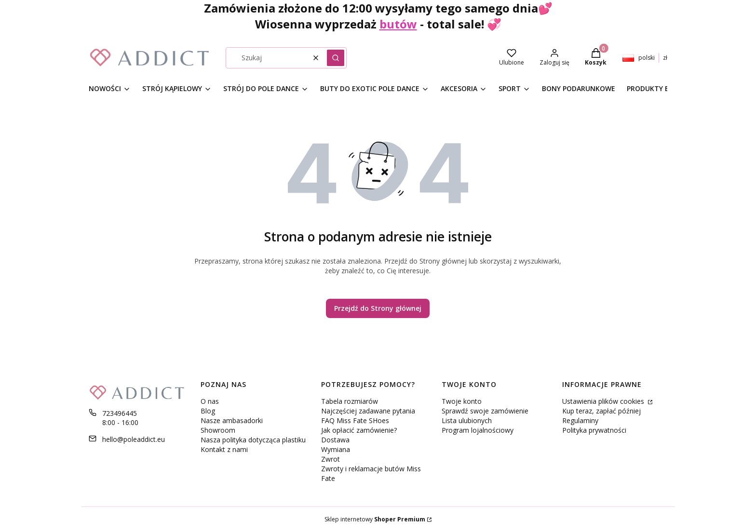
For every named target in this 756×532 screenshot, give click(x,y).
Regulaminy (580, 420)
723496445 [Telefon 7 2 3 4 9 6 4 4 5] (120, 413)
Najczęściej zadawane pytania (368, 411)
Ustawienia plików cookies (604, 401)
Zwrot (331, 459)
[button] (336, 58)
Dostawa (335, 440)
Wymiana (336, 449)
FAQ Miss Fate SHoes (355, 420)
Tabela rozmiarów (350, 401)
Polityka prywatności (594, 430)
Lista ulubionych (467, 420)
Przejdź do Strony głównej (378, 308)
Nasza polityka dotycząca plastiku (253, 440)
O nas (210, 401)
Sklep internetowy (375, 519)
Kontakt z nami (224, 449)
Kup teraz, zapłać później (601, 411)
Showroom (218, 430)
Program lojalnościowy (478, 430)
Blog (208, 411)
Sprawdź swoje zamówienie (485, 411)
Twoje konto (462, 401)
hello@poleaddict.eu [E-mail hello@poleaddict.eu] (134, 439)
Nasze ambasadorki (232, 420)
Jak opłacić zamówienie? (359, 430)
